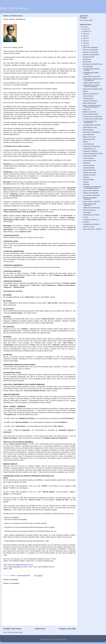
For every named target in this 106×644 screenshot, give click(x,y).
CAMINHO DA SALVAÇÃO (90, 101)
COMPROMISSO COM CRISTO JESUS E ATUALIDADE (92, 86)
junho (85, 38)
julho (85, 36)
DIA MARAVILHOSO (88, 57)
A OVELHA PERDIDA (89, 165)
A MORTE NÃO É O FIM (90, 173)
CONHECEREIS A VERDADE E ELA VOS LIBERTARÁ (93, 80)
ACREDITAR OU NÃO (89, 139)
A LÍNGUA (86, 182)
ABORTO (85, 142)
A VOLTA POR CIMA (88, 144)
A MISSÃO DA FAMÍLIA (89, 175)
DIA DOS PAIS (87, 59)
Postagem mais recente (12, 629)
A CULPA (85, 217)
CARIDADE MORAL (88, 98)
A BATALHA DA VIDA (89, 227)
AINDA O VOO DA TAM (89, 137)
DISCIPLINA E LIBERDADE (90, 48)
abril (84, 43)
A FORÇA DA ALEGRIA (89, 210)
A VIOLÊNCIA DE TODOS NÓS (91, 146)
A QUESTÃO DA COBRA (90, 156)
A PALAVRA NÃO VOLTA (90, 161)
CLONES (85, 91)
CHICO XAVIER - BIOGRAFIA (91, 191)
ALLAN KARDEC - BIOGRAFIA (91, 195)
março (85, 45)
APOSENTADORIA (88, 130)
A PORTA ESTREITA (88, 158)
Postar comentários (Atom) (15, 632)
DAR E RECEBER (88, 67)
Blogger (64, 639)
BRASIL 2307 (86, 109)
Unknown (84, 18)
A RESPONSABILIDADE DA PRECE (93, 154)
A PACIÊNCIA (87, 163)
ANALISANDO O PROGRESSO (92, 132)
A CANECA (86, 222)
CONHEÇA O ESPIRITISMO (91, 193)
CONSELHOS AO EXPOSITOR (91, 77)
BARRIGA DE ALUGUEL (90, 112)
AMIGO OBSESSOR (88, 135)
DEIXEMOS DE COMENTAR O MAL (93, 64)
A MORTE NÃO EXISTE (89, 170)
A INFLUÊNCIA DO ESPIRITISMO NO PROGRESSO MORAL (92, 187)
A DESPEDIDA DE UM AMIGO (91, 215)
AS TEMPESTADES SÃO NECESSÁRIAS (90, 122)
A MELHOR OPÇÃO (88, 180)
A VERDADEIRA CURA (89, 149)
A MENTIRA (86, 177)
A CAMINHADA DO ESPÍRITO (91, 224)
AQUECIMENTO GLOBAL (90, 128)
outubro (85, 29)
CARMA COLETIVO (88, 96)
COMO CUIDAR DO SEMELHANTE (93, 89)
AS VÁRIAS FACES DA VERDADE (92, 117)
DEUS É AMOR (87, 62)
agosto (85, 34)
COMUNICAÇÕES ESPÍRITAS (91, 83)
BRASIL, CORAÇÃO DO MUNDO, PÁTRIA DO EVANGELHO (92, 106)
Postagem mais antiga (67, 629)
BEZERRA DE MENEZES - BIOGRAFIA (90, 198)
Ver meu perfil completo (86, 20)
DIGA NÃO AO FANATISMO (90, 52)
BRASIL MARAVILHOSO (90, 103)
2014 (83, 27)
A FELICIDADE (87, 213)
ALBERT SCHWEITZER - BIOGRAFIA (90, 205)
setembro (86, 31)
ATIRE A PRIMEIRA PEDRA (90, 114)
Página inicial (40, 629)
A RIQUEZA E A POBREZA (90, 151)
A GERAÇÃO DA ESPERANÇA (91, 208)
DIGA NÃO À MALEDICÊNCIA (91, 55)
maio (85, 41)
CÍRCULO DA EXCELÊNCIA (91, 94)
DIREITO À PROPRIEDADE (90, 50)
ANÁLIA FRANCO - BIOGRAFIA (92, 202)
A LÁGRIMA (86, 184)
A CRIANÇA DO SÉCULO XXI (91, 220)
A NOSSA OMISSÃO (88, 168)
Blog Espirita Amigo (14, 8)
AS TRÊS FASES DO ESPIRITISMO (93, 119)
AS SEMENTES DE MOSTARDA (92, 125)
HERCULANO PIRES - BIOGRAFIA (93, 229)
